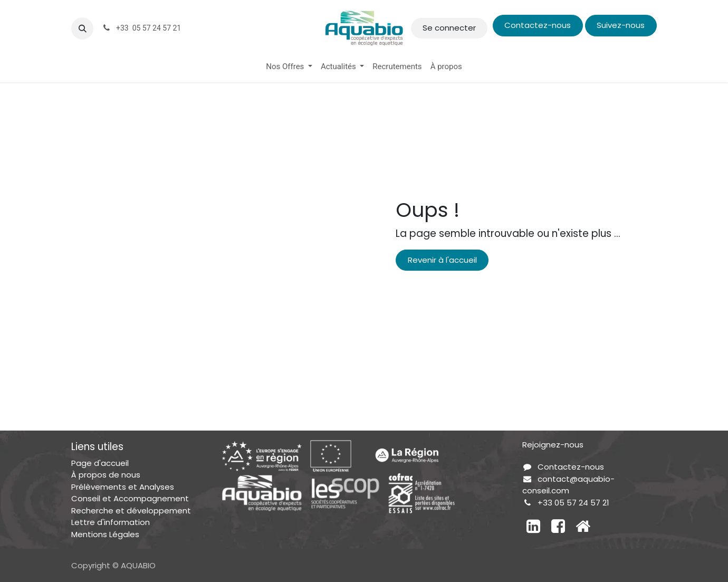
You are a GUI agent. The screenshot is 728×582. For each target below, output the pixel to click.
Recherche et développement (131, 511)
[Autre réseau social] (583, 526)
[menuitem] (289, 67)
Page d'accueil (100, 463)
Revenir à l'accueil (442, 260)
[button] (82, 28)
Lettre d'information (111, 522)
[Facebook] (558, 526)
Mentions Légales (105, 534)
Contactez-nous (538, 25)
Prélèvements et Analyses (123, 487)
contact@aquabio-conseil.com (568, 485)
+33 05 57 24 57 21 (573, 503)
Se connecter (449, 28)
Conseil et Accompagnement (130, 498)
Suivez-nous (621, 25)
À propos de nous (106, 475)
